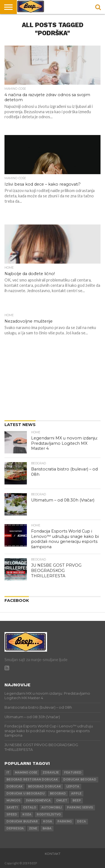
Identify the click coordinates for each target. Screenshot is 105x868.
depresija (15, 828)
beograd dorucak (45, 787)
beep (77, 800)
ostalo (30, 807)
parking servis (80, 807)
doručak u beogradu (25, 794)
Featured (73, 773)
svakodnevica (38, 800)
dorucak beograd (80, 780)
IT (8, 773)
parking (65, 821)
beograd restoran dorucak (32, 780)
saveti (12, 807)
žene (33, 828)
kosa (48, 821)
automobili (52, 807)
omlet (62, 800)
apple (76, 794)
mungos (13, 800)
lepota (73, 787)
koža (27, 814)
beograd (58, 794)
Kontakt (53, 854)
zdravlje (51, 773)
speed (12, 814)
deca (81, 821)
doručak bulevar (22, 821)
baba (47, 828)
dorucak (15, 787)
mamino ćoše (26, 773)
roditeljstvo (49, 814)
